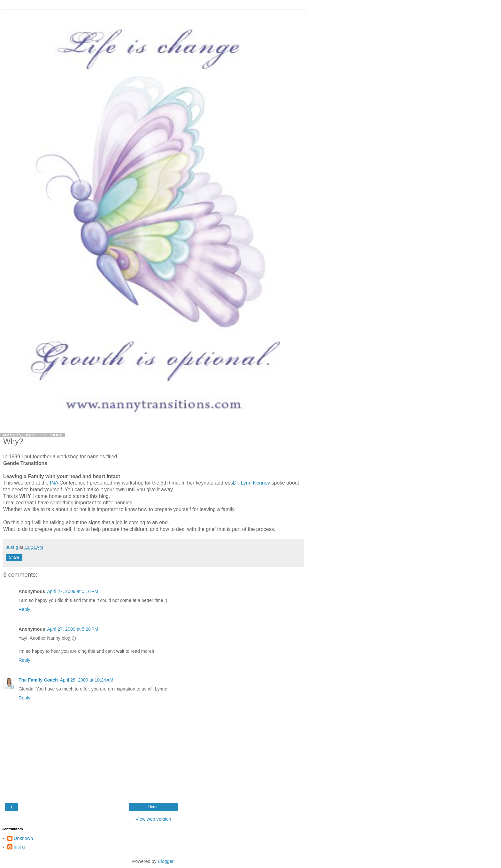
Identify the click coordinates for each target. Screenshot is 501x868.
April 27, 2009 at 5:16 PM (73, 591)
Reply (24, 609)
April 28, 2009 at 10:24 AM (87, 680)
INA (54, 483)
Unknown (23, 838)
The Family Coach (38, 680)
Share (14, 557)
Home (153, 807)
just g (19, 847)
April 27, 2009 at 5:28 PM (73, 629)
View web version (153, 819)
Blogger (166, 861)
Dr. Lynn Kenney (251, 483)
